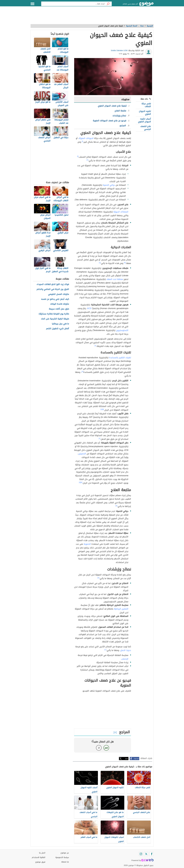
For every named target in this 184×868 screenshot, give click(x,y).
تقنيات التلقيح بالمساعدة (120, 358)
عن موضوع (65, 853)
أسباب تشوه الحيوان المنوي (144, 120)
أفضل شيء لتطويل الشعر (58, 329)
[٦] (99, 439)
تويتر (126, 759)
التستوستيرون (122, 330)
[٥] (103, 409)
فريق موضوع (40, 862)
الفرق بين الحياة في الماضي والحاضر (53, 289)
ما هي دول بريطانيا (60, 324)
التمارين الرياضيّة (121, 609)
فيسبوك (136, 759)
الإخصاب (125, 659)
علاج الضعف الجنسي (146, 128)
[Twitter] (146, 854)
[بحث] (108, 4)
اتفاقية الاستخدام (39, 857)
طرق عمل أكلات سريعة (59, 309)
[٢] (87, 160)
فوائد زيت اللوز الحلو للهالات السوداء (53, 284)
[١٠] (105, 650)
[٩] (98, 578)
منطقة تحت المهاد (115, 279)
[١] (82, 141)
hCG (89, 308)
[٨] (116, 506)
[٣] (125, 263)
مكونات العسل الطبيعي (59, 294)
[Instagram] (141, 854)
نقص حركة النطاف (146, 105)
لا (99, 748)
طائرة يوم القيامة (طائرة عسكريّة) (54, 314)
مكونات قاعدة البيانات (60, 304)
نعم (106, 748)
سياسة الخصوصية (62, 857)
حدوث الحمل (126, 650)
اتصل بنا (42, 853)
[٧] (80, 482)
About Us (65, 862)
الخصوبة (87, 544)
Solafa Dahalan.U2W (119, 51)
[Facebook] (152, 854)
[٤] (100, 263)
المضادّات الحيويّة (121, 212)
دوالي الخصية (109, 185)
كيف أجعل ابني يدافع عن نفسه (55, 299)
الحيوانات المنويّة (86, 138)
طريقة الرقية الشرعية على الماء (55, 319)
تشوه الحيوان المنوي (145, 113)
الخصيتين (82, 454)
